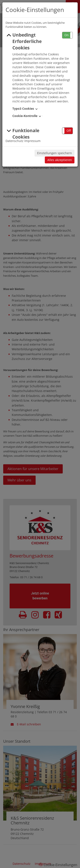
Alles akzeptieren (60, 160)
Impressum (32, 141)
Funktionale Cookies (22, 134)
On (67, 35)
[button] (67, 35)
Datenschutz (15, 141)
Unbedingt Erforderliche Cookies (24, 41)
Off (69, 131)
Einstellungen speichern (55, 153)
